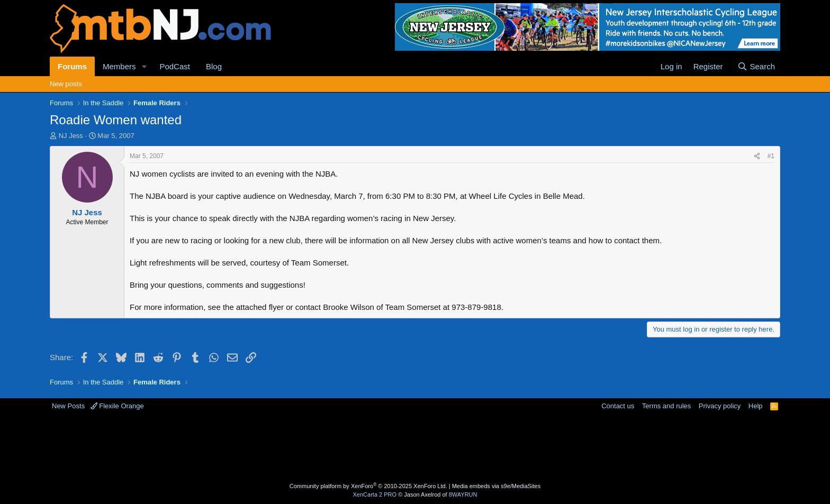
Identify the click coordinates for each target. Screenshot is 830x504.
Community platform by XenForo (368, 486)
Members (119, 66)
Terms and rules (666, 406)
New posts (66, 84)
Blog (214, 66)
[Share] (757, 156)
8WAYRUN (463, 494)
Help (756, 406)
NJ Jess (71, 136)
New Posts (68, 406)
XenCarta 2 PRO (375, 494)
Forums (72, 66)
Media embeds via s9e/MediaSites (497, 486)
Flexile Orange (117, 406)
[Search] (756, 66)
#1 (771, 156)
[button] (144, 66)
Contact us (618, 406)
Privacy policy (720, 406)
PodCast (175, 66)
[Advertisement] (373, 445)
